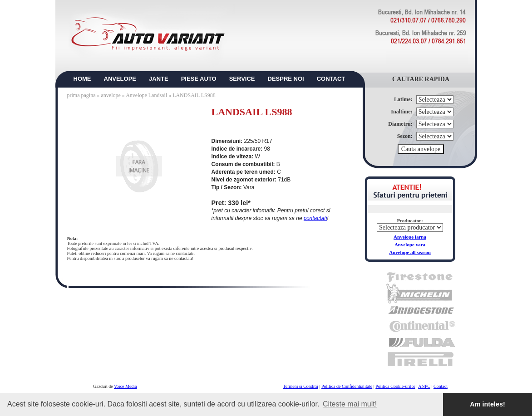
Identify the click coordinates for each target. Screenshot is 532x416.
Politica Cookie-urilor (395, 386)
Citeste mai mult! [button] (350, 404)
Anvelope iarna (410, 237)
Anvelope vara (410, 245)
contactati (315, 218)
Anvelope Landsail (146, 95)
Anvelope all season (410, 252)
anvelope (111, 95)
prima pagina (81, 95)
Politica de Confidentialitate (347, 386)
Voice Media (126, 386)
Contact (441, 386)
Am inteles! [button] (488, 404)
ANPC (424, 386)
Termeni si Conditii (300, 386)
